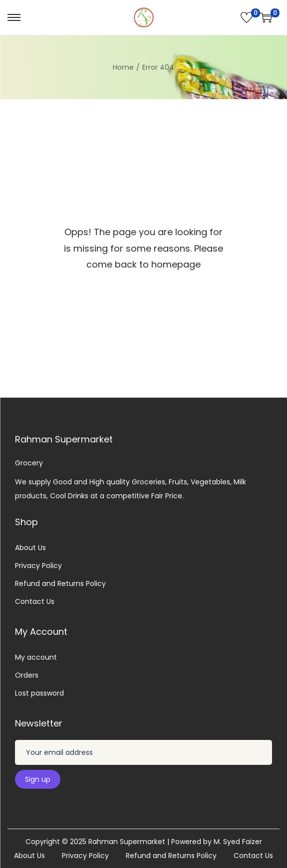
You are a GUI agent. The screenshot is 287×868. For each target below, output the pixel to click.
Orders (27, 675)
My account (36, 657)
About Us (30, 548)
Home (123, 67)
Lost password (39, 693)
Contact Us (35, 601)
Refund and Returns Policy (60, 583)
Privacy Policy (38, 566)
